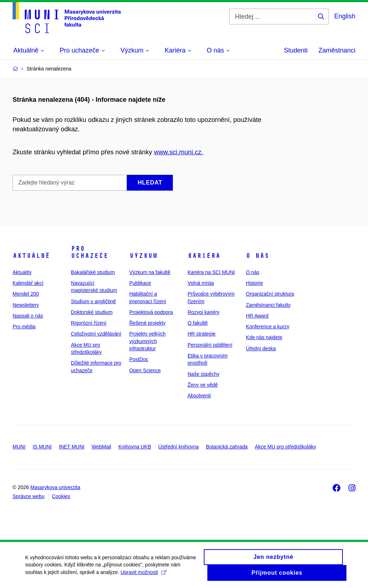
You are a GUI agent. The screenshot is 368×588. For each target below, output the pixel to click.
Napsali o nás (28, 316)
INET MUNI (72, 447)
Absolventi (199, 396)
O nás (257, 256)
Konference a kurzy (268, 327)
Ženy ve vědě (203, 385)
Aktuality (22, 272)
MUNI (19, 447)
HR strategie (202, 334)
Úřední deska (261, 348)
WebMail (101, 447)
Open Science (145, 370)
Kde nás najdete (264, 337)
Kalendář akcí (28, 283)
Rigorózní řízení (89, 323)
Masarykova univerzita (55, 487)
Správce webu (29, 496)
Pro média (24, 327)
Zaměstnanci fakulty (268, 305)
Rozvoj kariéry (204, 312)
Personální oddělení (210, 345)
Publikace (140, 283)
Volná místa (201, 283)
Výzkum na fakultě (150, 272)
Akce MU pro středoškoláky (285, 447)
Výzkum (143, 256)
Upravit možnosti (143, 575)
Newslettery (26, 305)
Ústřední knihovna (178, 447)
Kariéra (204, 256)
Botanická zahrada (227, 447)
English (345, 16)
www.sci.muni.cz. (178, 152)
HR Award (257, 316)
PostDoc (139, 359)
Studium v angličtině (93, 301)
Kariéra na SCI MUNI (211, 272)
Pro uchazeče (89, 252)
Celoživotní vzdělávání (96, 334)
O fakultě (198, 323)
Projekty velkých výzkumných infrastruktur (148, 341)
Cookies (61, 496)
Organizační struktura (270, 294)
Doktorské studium (92, 312)
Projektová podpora (151, 312)
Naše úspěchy (204, 374)
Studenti (296, 50)
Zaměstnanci (337, 50)
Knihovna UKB (135, 447)
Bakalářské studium (93, 272)
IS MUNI (42, 447)
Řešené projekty (148, 323)
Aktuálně (31, 256)
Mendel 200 (26, 294)
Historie (254, 283)
